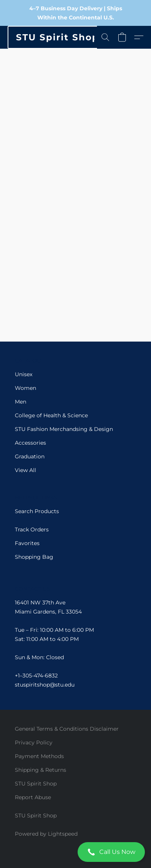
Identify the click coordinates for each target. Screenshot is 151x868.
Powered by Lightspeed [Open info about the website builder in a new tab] (46, 834)
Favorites (27, 543)
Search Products (37, 511)
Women (25, 388)
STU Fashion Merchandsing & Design (64, 429)
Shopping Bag (34, 557)
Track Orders (32, 529)
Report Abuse (33, 797)
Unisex (24, 374)
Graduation (30, 456)
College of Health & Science (51, 415)
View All (25, 470)
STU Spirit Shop (36, 784)
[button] (75, 852)
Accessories (30, 443)
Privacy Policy (34, 742)
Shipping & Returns (41, 770)
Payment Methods (39, 756)
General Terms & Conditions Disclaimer (67, 729)
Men (21, 402)
